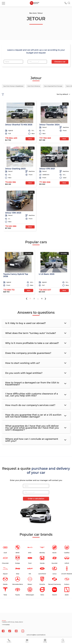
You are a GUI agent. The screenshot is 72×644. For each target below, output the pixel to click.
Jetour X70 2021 (47, 169)
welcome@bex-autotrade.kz (36, 635)
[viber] (16, 631)
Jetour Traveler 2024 (49, 125)
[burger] (3, 3)
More (30, 139)
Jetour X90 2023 (13, 213)
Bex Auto (33, 13)
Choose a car (60, 62)
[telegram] (3, 631)
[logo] (35, 3)
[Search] (69, 3)
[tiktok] (10, 631)
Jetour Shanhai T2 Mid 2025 (19, 125)
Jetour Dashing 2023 (15, 169)
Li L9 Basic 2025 (47, 274)
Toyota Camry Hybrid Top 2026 (16, 275)
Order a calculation (36, 499)
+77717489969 (6, 625)
